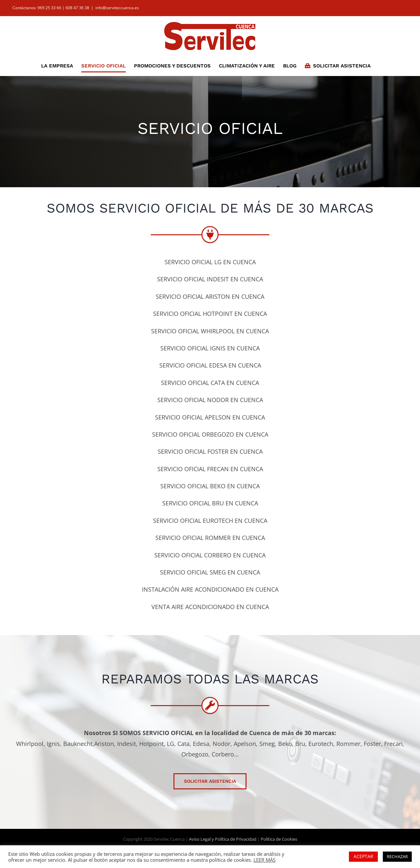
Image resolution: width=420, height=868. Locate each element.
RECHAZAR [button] (397, 856)
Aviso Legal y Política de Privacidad (223, 839)
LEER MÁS (264, 860)
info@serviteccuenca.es (117, 8)
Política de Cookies (279, 839)
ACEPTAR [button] (363, 856)
